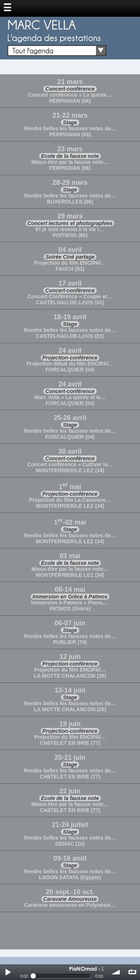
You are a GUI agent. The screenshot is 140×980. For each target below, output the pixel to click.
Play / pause (8, 972)
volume (116, 972)
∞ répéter (132, 972)
